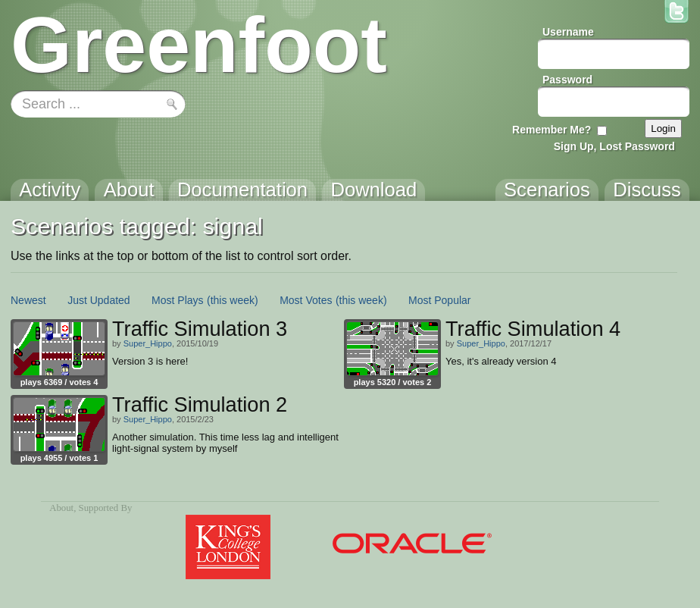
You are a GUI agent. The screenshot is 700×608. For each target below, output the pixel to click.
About (61, 508)
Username (568, 32)
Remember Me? (552, 130)
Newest (28, 300)
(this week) (233, 300)
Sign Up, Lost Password (614, 146)
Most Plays (177, 300)
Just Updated (99, 300)
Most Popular (439, 300)
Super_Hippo (148, 343)
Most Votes (306, 300)
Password (567, 80)
